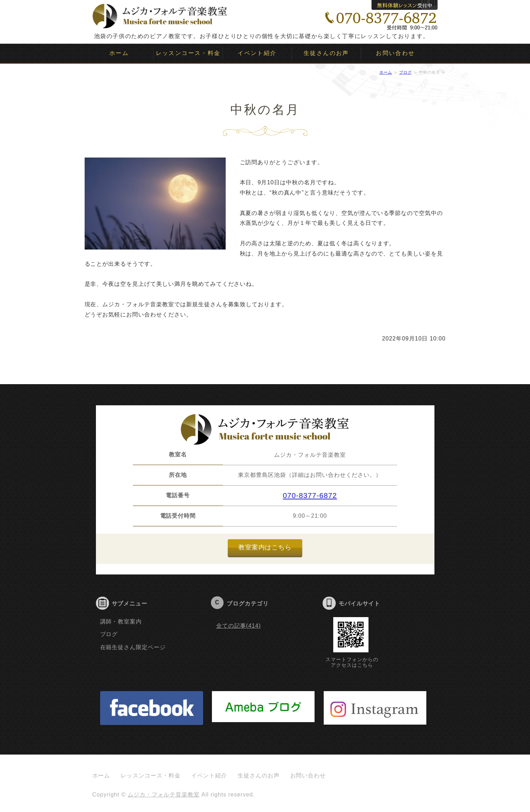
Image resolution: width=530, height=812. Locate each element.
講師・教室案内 (121, 622)
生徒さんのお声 (326, 53)
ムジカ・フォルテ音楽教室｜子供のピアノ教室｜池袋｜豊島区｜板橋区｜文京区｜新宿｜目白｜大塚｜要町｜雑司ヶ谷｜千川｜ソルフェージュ (160, 14)
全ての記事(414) (239, 626)
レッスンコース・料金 (188, 53)
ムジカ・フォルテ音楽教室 (164, 795)
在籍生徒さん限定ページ (133, 647)
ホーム (119, 53)
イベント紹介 (257, 53)
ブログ (406, 72)
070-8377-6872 (310, 495)
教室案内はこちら (265, 547)
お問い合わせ (395, 53)
